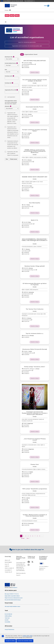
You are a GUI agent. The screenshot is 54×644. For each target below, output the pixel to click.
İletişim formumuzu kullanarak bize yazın (14, 598)
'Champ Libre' (35, 464)
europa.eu (15, 588)
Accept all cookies (10, 641)
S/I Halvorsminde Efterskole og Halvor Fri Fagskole (35, 284)
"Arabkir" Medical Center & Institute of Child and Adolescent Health (35, 515)
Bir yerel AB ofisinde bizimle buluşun (13, 600)
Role (6, 70)
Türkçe (47, 6)
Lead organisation (11, 97)
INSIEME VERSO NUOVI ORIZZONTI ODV (35, 177)
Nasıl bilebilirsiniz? (29, 1)
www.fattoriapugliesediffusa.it (28, 64)
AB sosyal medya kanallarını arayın (12, 606)
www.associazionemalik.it (27, 224)
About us (7, 560)
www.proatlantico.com (27, 116)
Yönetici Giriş (8, 572)
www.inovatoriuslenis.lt (27, 370)
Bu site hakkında (8, 614)
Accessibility (7, 570)
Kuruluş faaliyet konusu (11, 63)
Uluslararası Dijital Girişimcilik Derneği (35, 349)
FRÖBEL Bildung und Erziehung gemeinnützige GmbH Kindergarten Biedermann (35, 151)
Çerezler (7, 620)
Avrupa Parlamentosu (9, 630)
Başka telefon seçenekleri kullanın (12, 596)
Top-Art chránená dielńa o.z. (35, 333)
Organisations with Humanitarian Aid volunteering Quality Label (27, 46)
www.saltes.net (25, 135)
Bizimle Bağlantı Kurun (8, 563)
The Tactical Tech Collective (35, 309)
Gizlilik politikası (8, 616)
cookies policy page (27, 636)
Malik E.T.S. (35, 220)
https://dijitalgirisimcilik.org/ (28, 353)
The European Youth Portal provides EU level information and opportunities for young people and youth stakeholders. (21, 567)
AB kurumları (8, 626)
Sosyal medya (9, 603)
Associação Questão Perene (35, 107)
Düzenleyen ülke (10, 57)
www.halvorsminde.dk (27, 294)
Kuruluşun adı (9, 83)
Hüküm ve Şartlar (9, 568)
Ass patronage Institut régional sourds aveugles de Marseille (35, 80)
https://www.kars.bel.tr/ (27, 207)
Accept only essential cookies (25, 641)
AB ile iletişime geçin (11, 590)
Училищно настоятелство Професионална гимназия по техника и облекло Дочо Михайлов (35, 413)
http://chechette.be (26, 474)
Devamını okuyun (35, 72)
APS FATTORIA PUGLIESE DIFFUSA (35, 61)
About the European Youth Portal (21, 558)
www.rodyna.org (25, 251)
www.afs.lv (24, 499)
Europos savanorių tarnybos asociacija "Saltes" (35, 130)
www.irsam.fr (25, 92)
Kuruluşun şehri (9, 76)
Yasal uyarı (7, 618)
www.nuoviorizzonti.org (27, 188)
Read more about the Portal (21, 574)
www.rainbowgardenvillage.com (29, 270)
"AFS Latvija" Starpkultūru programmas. (35, 489)
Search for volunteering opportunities (27, 42)
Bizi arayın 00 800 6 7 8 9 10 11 (12, 594)
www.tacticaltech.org (26, 320)
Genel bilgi (8, 557)
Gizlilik (6, 566)
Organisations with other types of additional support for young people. (13, 152)
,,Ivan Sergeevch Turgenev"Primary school (35, 439)
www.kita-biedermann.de (27, 162)
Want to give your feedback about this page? (27, 550)
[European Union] (10, 586)
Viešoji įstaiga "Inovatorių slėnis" (35, 367)
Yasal (6, 611)
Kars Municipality (35, 203)
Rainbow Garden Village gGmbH (35, 266)
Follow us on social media (31, 557)
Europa (6, 10)
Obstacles (8, 106)
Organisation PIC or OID (11, 90)
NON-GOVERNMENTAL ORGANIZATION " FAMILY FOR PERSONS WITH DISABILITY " (35, 240)
